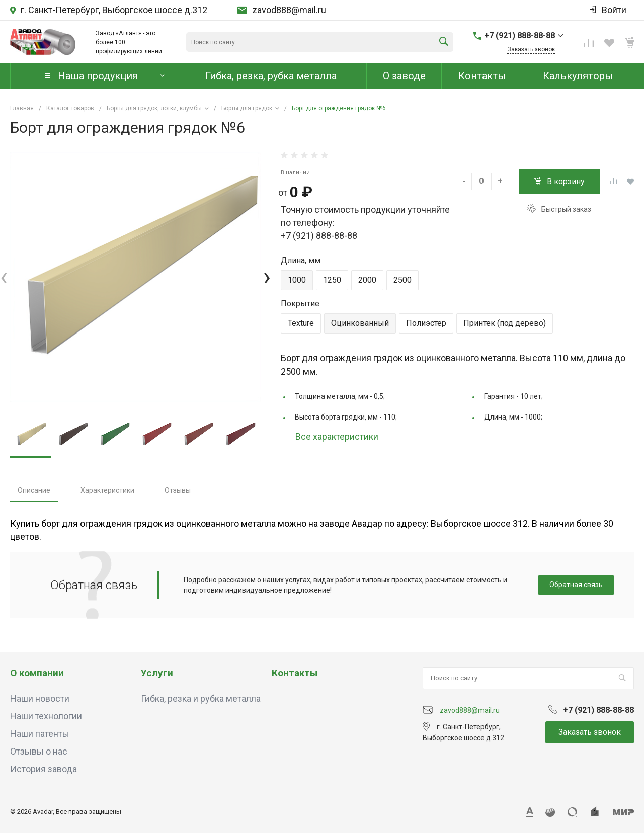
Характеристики (107, 490)
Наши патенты (40, 734)
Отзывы (178, 490)
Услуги (157, 673)
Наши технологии (46, 716)
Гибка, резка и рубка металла (201, 698)
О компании (37, 673)
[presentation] (4, 277)
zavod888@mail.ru (289, 10)
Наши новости (40, 698)
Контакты (295, 673)
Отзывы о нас (39, 751)
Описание (34, 490)
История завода (44, 769)
